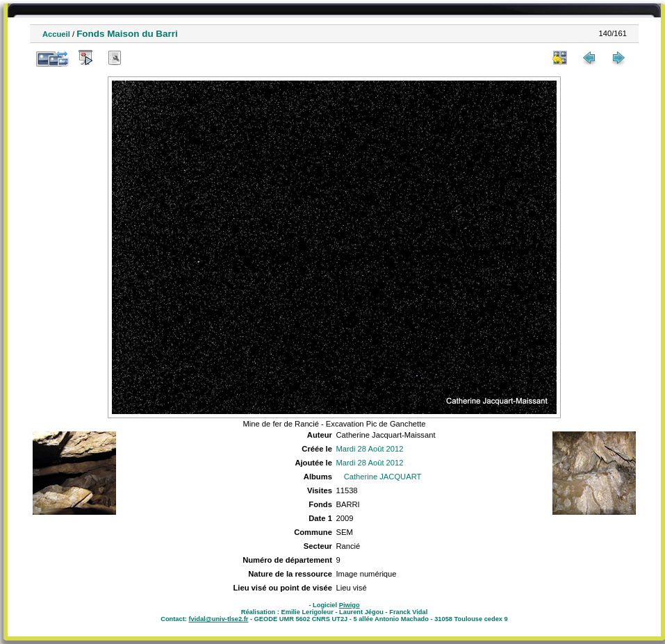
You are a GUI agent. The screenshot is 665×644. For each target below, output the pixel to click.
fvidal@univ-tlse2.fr (218, 619)
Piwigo (350, 605)
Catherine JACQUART (383, 477)
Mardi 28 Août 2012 (369, 449)
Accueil (56, 34)
